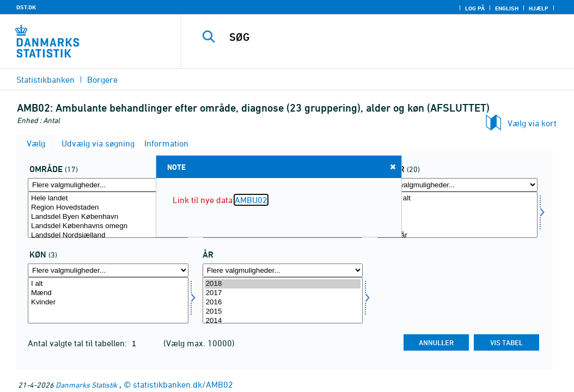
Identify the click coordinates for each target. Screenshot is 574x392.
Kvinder (108, 302)
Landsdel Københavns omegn (108, 226)
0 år (457, 208)
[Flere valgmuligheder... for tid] (283, 270)
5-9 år (457, 226)
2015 (283, 312)
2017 (283, 293)
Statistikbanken (45, 79)
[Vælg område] (108, 215)
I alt (108, 284)
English (507, 8)
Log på (475, 8)
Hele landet (108, 198)
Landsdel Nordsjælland (108, 235)
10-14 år (457, 235)
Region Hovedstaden (108, 208)
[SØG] (380, 37)
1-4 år (457, 217)
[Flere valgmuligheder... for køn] (108, 270)
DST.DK (26, 7)
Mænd (108, 293)
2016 (283, 302)
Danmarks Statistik (86, 385)
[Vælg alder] (457, 215)
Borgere (102, 79)
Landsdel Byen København (108, 217)
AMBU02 (251, 200)
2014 (283, 321)
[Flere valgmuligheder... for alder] (457, 185)
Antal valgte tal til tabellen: (78, 343)
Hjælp (539, 8)
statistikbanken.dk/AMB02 (183, 384)
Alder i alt (457, 198)
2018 (283, 284)
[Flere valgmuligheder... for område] (108, 185)
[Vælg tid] (283, 300)
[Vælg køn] (108, 300)
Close (392, 166)
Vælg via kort (532, 123)
